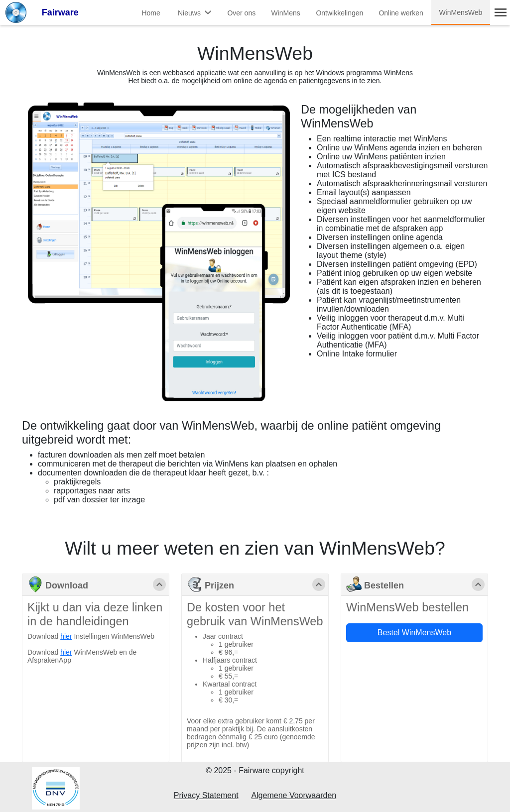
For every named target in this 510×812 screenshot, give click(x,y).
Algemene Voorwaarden (294, 795)
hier (66, 636)
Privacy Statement (206, 795)
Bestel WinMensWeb (414, 633)
